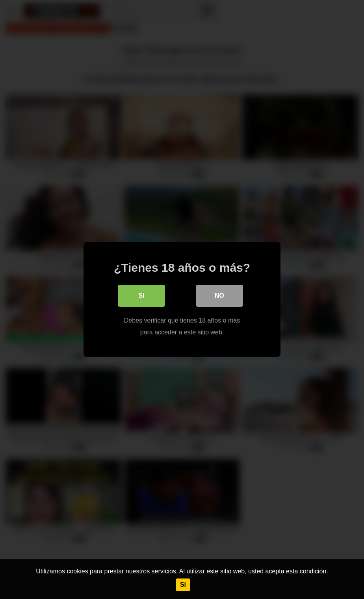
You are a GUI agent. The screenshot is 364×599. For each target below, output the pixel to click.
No (219, 296)
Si (183, 585)
